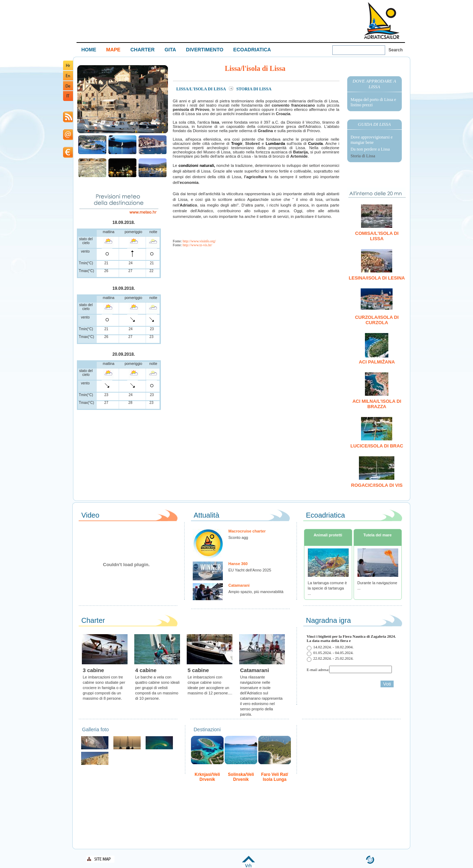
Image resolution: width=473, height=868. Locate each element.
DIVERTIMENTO (205, 50)
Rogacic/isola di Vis (377, 485)
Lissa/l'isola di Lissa (202, 89)
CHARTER (142, 50)
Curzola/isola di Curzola (377, 320)
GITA (170, 50)
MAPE (113, 50)
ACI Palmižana (377, 362)
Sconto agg (238, 537)
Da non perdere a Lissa (370, 149)
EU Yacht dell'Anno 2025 (250, 570)
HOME (89, 50)
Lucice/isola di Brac (377, 446)
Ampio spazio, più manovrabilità (256, 592)
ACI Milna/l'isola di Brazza (377, 404)
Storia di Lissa (363, 156)
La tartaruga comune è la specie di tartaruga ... (328, 588)
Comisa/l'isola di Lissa (377, 236)
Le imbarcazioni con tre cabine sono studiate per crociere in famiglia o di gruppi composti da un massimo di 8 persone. (104, 688)
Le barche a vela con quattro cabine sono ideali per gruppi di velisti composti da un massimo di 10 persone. (157, 688)
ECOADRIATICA (252, 50)
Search (396, 50)
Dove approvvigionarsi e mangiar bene (372, 140)
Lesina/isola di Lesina (377, 278)
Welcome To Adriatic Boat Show (382, 20)
